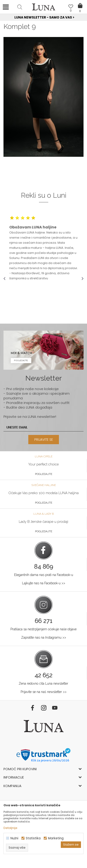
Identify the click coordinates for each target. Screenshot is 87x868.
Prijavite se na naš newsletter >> (44, 692)
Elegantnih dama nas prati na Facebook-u (44, 575)
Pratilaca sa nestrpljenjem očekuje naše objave (43, 629)
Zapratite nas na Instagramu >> (44, 637)
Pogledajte (44, 474)
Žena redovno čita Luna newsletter (43, 683)
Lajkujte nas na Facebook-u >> (44, 583)
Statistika (33, 838)
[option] (43, 18)
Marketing (56, 838)
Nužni (14, 838)
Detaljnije (10, 828)
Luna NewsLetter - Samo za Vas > (44, 17)
